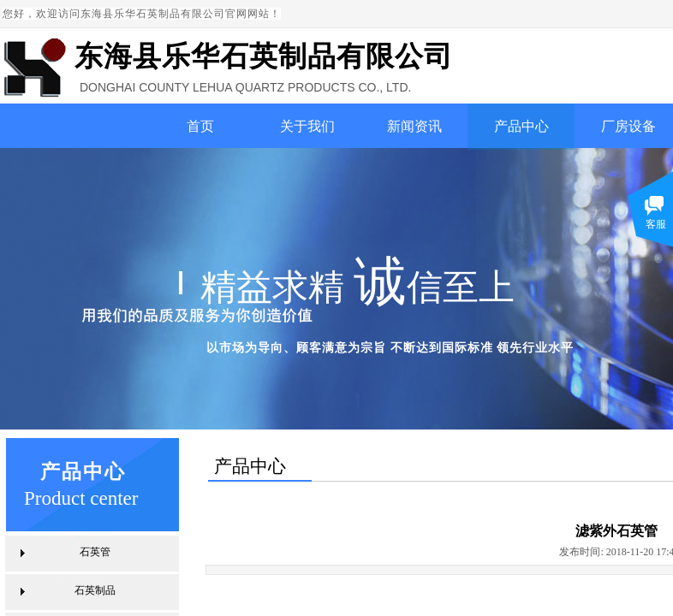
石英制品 (95, 590)
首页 (200, 126)
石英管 (95, 552)
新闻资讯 (414, 126)
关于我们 (307, 126)
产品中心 (521, 126)
